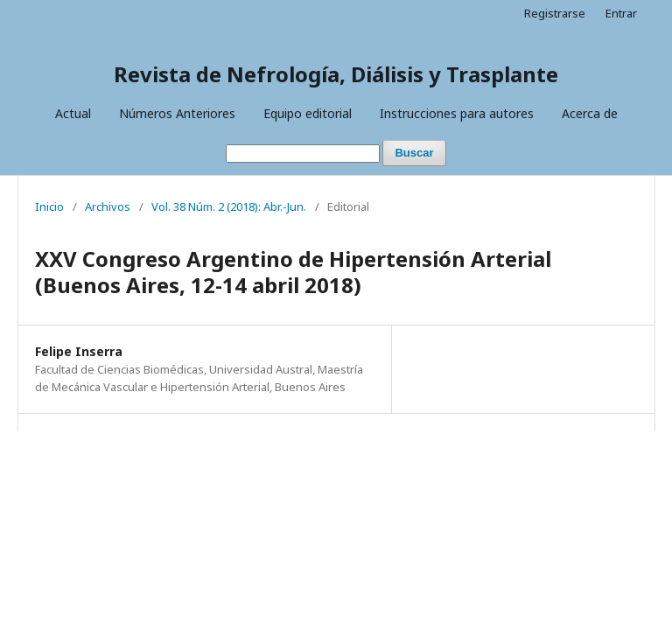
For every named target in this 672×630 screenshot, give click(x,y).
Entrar (621, 13)
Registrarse (555, 13)
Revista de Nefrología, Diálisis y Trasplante (336, 74)
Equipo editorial (308, 113)
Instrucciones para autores (457, 113)
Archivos (108, 206)
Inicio (49, 206)
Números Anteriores (177, 113)
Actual (73, 113)
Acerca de (590, 113)
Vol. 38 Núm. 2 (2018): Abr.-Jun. (229, 206)
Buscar (414, 153)
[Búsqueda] (303, 154)
